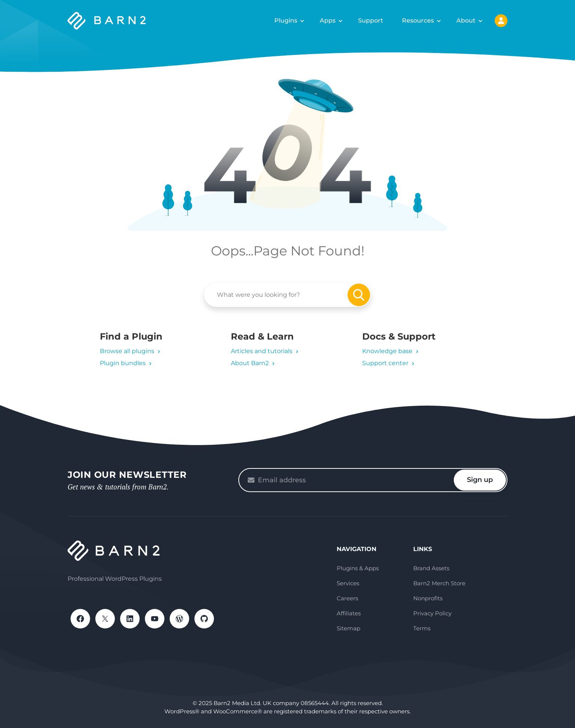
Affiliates (349, 613)
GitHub (204, 619)
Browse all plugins (127, 351)
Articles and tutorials (262, 351)
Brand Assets (431, 568)
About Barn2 (250, 363)
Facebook (80, 619)
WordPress (179, 619)
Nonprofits (428, 598)
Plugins (286, 20)
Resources (418, 20)
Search (359, 295)
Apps (328, 20)
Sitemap (348, 628)
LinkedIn (130, 619)
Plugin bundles (123, 363)
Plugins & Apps (358, 568)
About (466, 20)
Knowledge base (387, 351)
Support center (385, 363)
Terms (422, 628)
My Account (501, 21)
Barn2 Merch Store (439, 583)
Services (348, 583)
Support (371, 20)
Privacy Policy (432, 613)
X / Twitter (105, 619)
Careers (347, 598)
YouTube (155, 619)
